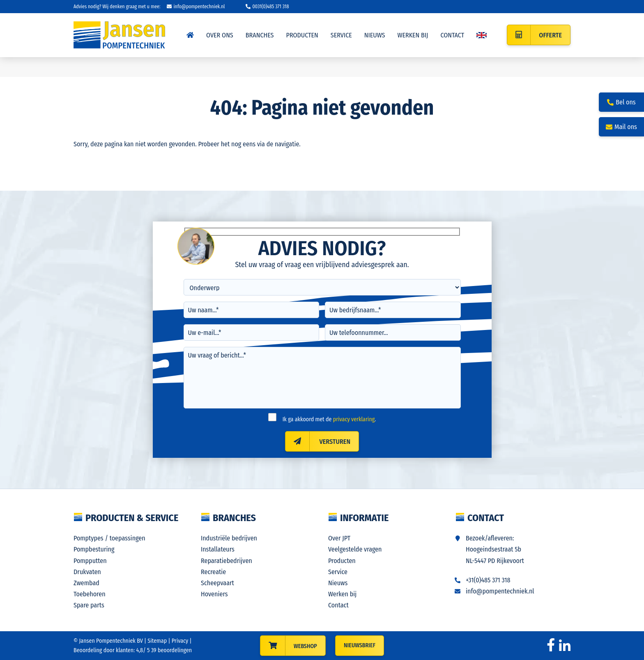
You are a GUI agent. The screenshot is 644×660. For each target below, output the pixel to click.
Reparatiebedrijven (227, 561)
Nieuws (338, 583)
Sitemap (157, 641)
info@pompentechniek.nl (196, 7)
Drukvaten (87, 572)
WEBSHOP (305, 646)
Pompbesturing (94, 549)
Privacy (180, 641)
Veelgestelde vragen (355, 549)
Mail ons (621, 127)
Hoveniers (214, 594)
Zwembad (86, 583)
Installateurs (218, 549)
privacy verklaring (354, 419)
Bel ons (621, 102)
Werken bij (342, 594)
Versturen (318, 442)
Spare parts (89, 605)
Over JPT (339, 538)
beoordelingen (171, 650)
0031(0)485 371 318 (267, 7)
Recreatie (213, 572)
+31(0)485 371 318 (488, 580)
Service (338, 572)
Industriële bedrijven (229, 538)
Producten (342, 561)
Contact (338, 605)
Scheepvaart (217, 583)
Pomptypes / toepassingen (109, 538)
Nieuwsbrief (360, 645)
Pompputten (90, 561)
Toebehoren (90, 594)
